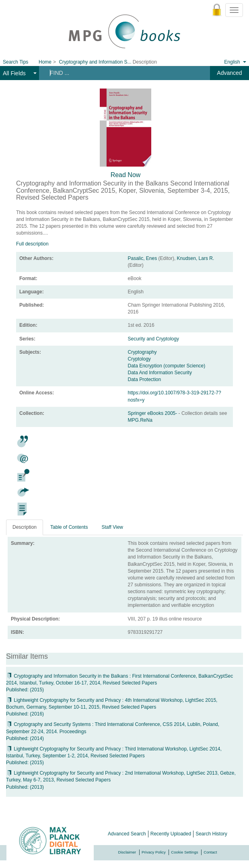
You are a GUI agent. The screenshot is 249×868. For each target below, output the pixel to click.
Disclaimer (127, 852)
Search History (211, 834)
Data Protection (145, 379)
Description (25, 527)
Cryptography (142, 352)
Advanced (229, 73)
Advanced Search (127, 834)
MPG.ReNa (140, 420)
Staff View (112, 527)
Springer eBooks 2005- (153, 413)
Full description (32, 244)
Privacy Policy (154, 852)
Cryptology (139, 359)
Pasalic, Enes (143, 258)
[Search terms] (120, 73)
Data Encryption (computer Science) (167, 366)
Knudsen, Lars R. (196, 258)
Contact (210, 852)
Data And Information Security (160, 373)
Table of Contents (69, 527)
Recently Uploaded (171, 834)
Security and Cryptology (153, 339)
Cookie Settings (184, 852)
